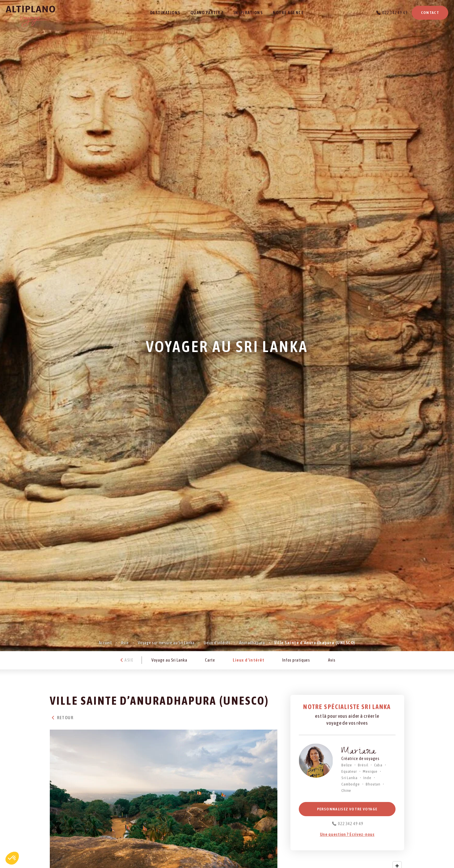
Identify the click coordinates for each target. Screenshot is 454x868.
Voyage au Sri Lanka (169, 660)
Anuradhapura (252, 643)
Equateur (349, 771)
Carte (210, 660)
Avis (332, 660)
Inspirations (248, 13)
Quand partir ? (207, 13)
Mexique (370, 771)
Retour (62, 718)
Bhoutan (373, 784)
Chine (346, 790)
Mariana (359, 752)
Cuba (378, 765)
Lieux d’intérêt (217, 643)
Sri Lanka (349, 778)
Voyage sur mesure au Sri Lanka (166, 643)
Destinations (165, 13)
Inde (367, 778)
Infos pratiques (296, 660)
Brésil (363, 765)
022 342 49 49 (395, 13)
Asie (125, 643)
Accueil (105, 643)
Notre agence (288, 13)
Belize (347, 765)
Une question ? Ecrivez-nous (347, 834)
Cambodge (351, 784)
